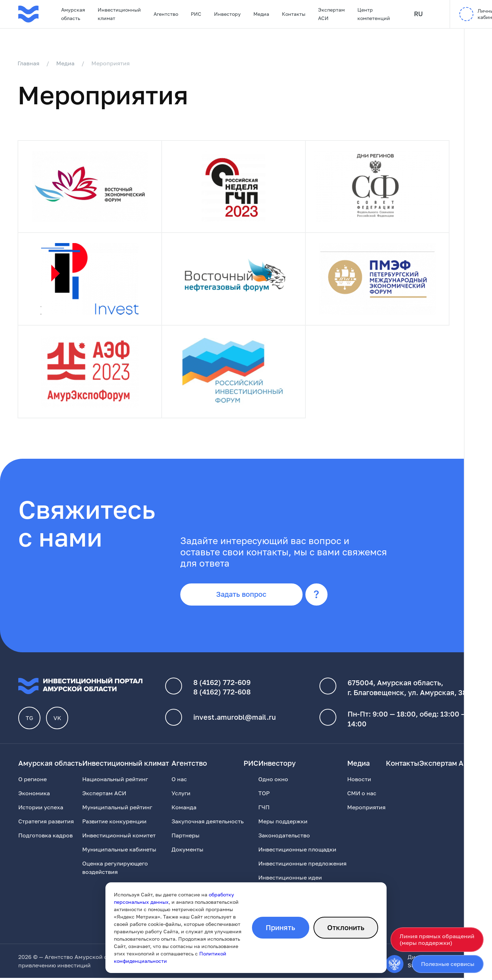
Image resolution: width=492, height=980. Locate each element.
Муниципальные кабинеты (119, 851)
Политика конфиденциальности (271, 959)
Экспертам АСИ (331, 14)
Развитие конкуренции (114, 823)
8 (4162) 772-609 (222, 684)
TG (30, 720)
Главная (29, 63)
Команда (184, 809)
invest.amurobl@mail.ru (235, 719)
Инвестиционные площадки (297, 851)
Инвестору (227, 14)
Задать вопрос (244, 596)
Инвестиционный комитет (119, 837)
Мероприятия (366, 809)
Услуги (181, 795)
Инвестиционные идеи (290, 880)
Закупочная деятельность (208, 823)
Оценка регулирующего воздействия (115, 870)
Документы (187, 851)
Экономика (34, 795)
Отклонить (345, 928)
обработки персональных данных (279, 967)
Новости (359, 781)
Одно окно (273, 781)
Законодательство (284, 837)
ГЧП (264, 809)
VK (58, 720)
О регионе (33, 781)
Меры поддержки (283, 823)
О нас (179, 781)
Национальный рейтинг (115, 781)
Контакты (294, 14)
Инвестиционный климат (119, 14)
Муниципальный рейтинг (117, 809)
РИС (196, 14)
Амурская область (73, 14)
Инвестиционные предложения (302, 865)
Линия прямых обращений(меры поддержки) (437, 939)
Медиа (261, 14)
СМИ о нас (362, 795)
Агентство (166, 14)
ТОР (264, 795)
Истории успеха (41, 809)
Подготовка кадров (46, 837)
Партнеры (186, 837)
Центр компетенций (374, 14)
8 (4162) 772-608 (222, 694)
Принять (280, 928)
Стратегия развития (46, 823)
